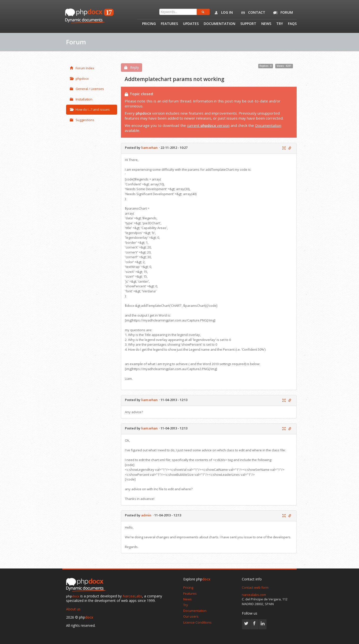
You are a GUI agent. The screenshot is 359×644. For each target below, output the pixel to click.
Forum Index (82, 68)
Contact (252, 13)
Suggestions (82, 120)
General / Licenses (87, 89)
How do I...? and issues (90, 109)
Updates (191, 24)
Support (248, 24)
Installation (81, 99)
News (266, 24)
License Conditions (197, 622)
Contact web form (255, 587)
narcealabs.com (254, 595)
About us (73, 609)
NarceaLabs (132, 596)
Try (280, 24)
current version (208, 125)
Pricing (149, 24)
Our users (191, 616)
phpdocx (79, 79)
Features (169, 24)
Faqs (292, 24)
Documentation (220, 24)
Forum (282, 13)
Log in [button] (223, 13)
